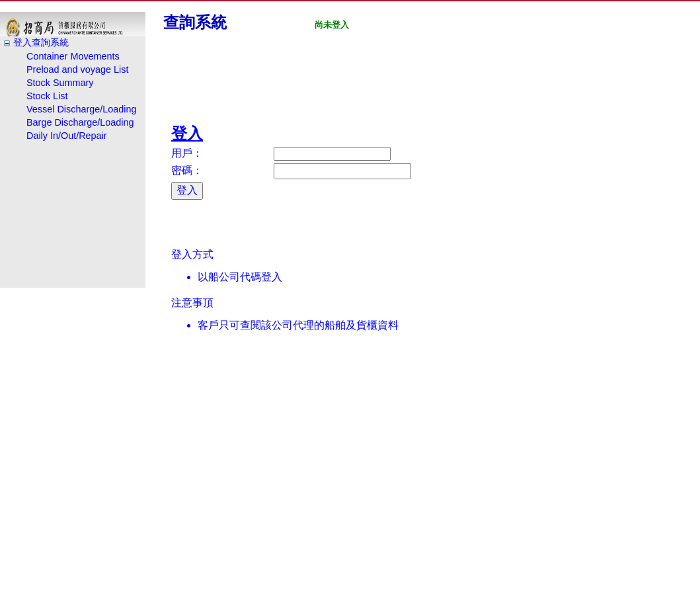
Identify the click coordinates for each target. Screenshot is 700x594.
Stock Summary (60, 83)
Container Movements (73, 56)
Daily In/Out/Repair (67, 136)
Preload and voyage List (77, 69)
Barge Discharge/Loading (80, 122)
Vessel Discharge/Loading (81, 109)
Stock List (47, 96)
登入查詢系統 (41, 42)
